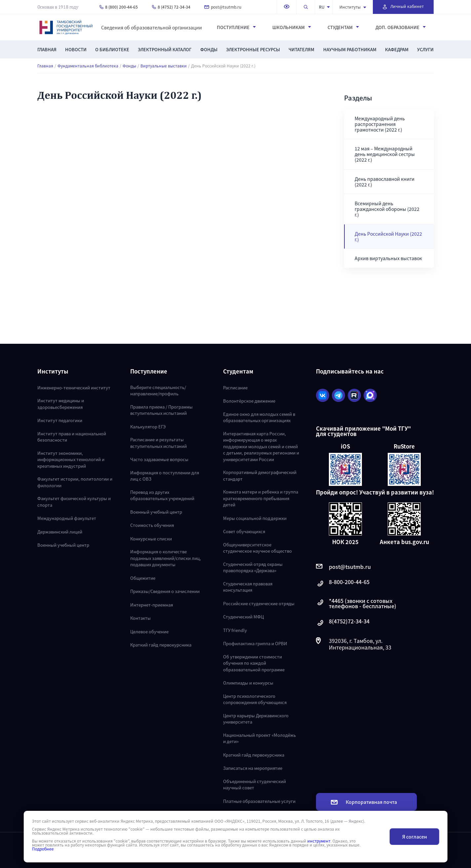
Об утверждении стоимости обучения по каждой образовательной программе (254, 663)
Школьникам (292, 27)
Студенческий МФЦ (243, 617)
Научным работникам (350, 49)
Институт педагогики (60, 420)
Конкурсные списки (151, 539)
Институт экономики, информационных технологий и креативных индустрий (71, 459)
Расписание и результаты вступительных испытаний (158, 443)
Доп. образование (401, 27)
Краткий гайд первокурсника (161, 645)
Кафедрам (397, 49)
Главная (47, 49)
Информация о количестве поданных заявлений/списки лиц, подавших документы (166, 558)
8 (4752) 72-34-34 (171, 7)
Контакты (140, 618)
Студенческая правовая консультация (248, 587)
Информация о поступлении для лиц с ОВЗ (165, 476)
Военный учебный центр (63, 545)
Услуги (425, 49)
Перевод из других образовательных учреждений (162, 495)
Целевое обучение (149, 631)
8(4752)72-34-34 (343, 623)
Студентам (343, 27)
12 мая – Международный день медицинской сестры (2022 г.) (385, 154)
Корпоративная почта (364, 802)
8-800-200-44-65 (343, 584)
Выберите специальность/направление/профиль (158, 391)
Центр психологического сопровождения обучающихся (255, 699)
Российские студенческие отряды (259, 603)
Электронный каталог (165, 49)
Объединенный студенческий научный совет (255, 785)
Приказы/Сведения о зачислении (165, 591)
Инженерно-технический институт (74, 388)
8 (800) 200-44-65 (119, 7)
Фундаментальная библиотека (88, 66)
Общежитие (143, 578)
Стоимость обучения (152, 525)
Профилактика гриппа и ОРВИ (255, 643)
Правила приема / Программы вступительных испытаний (161, 410)
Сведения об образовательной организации (152, 27)
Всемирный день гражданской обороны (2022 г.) (387, 209)
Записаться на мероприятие (253, 768)
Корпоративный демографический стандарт (260, 475)
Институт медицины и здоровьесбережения (61, 404)
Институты (353, 7)
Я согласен (414, 837)
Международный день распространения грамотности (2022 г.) (380, 124)
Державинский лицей (60, 532)
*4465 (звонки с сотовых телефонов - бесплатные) (356, 603)
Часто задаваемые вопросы (159, 459)
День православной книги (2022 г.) (385, 182)
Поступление (236, 27)
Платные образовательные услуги (259, 801)
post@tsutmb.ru (223, 7)
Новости (76, 49)
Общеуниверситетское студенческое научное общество (257, 548)
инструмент (319, 841)
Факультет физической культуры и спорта (74, 502)
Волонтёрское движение (249, 401)
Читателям (301, 49)
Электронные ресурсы (253, 49)
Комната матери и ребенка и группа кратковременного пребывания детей (261, 498)
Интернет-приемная (152, 605)
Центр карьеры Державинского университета (256, 719)
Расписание (235, 388)
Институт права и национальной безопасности (72, 437)
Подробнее (43, 849)
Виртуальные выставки (164, 66)
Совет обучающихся (244, 531)
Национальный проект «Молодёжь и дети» (259, 738)
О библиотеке (112, 49)
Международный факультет (67, 518)
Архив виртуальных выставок (388, 258)
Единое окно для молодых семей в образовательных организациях (259, 417)
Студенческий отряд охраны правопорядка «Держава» (253, 567)
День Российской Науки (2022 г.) (388, 237)
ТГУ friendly (235, 630)
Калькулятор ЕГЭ (148, 427)
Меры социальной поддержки (255, 518)
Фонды (209, 49)
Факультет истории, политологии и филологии (75, 482)
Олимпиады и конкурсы (248, 683)
